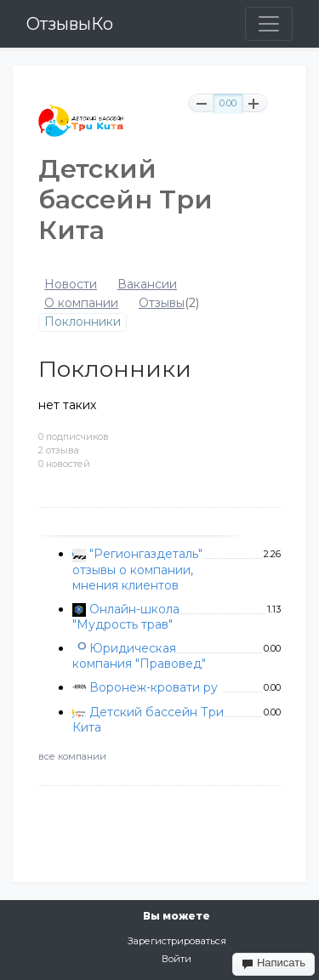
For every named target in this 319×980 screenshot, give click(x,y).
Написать (273, 963)
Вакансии (147, 285)
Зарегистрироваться (177, 941)
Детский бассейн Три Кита (148, 720)
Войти (177, 959)
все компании (72, 756)
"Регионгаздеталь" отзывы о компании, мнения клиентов (137, 569)
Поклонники (83, 322)
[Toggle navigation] (269, 24)
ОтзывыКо (70, 24)
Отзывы (162, 303)
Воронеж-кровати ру (154, 687)
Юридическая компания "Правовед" (139, 656)
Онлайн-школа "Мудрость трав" (126, 617)
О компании (81, 303)
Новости (71, 285)
